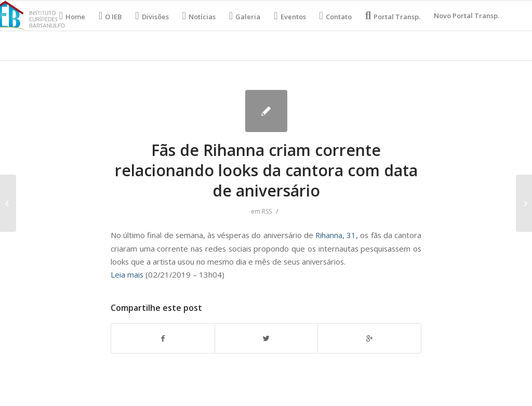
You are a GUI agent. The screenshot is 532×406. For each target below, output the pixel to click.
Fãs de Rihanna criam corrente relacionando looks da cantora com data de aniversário (266, 170)
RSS (267, 211)
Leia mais (127, 274)
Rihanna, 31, (337, 235)
